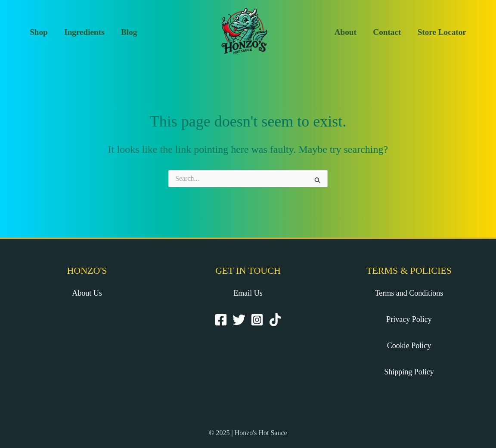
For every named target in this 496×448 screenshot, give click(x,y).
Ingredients (84, 32)
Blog (129, 32)
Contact (387, 32)
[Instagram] (257, 320)
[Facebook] (221, 320)
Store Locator (442, 32)
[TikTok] (275, 320)
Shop (39, 32)
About (346, 32)
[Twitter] (239, 320)
